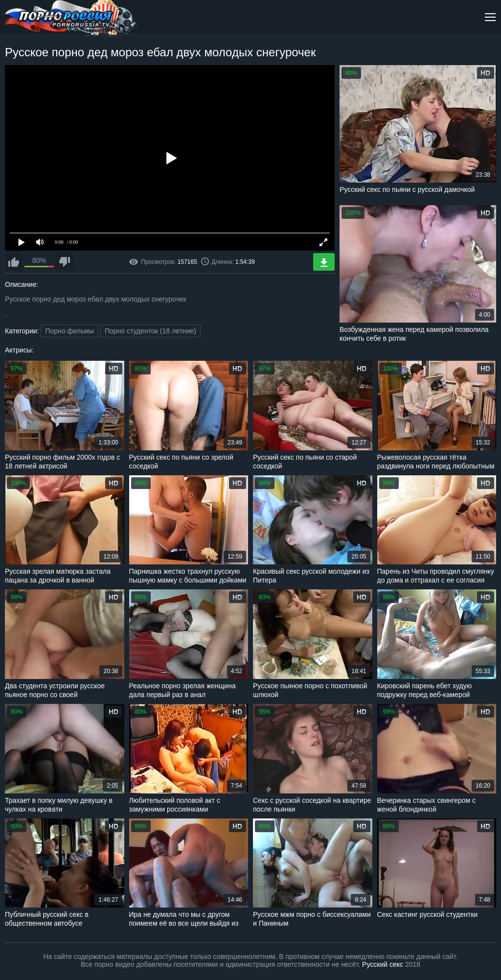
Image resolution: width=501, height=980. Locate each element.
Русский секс (383, 964)
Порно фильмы (69, 331)
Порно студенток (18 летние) (150, 331)
